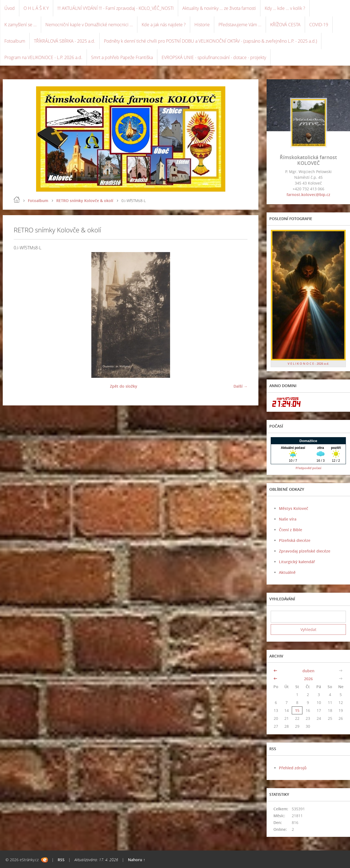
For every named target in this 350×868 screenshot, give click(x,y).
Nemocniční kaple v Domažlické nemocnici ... (89, 25)
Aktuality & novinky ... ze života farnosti (219, 8)
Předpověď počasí (308, 468)
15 (297, 710)
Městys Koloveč (294, 508)
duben (308, 671)
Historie (202, 25)
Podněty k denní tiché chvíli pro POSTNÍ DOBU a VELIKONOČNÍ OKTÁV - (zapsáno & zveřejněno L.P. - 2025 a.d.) (210, 41)
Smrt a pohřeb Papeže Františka (122, 57)
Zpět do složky (124, 386)
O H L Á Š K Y (36, 8)
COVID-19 (319, 25)
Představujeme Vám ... (240, 25)
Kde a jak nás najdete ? (164, 25)
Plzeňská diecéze (295, 540)
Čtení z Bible (291, 530)
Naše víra (288, 519)
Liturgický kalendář (297, 562)
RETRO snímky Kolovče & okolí (85, 201)
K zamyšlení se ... (21, 25)
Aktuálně (287, 572)
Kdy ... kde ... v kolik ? (285, 8)
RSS (61, 860)
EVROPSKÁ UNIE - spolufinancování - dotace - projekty (214, 57)
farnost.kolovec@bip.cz (308, 195)
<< (276, 671)
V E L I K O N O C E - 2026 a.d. (308, 363)
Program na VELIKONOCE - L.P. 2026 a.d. (43, 57)
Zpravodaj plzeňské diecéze (305, 551)
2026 (308, 679)
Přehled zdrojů (293, 768)
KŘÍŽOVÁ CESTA (285, 25)
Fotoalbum (15, 41)
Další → (240, 386)
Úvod (10, 8)
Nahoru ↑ (137, 860)
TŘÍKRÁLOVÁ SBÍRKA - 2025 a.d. (65, 41)
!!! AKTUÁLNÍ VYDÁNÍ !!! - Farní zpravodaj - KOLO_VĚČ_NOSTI (116, 8)
